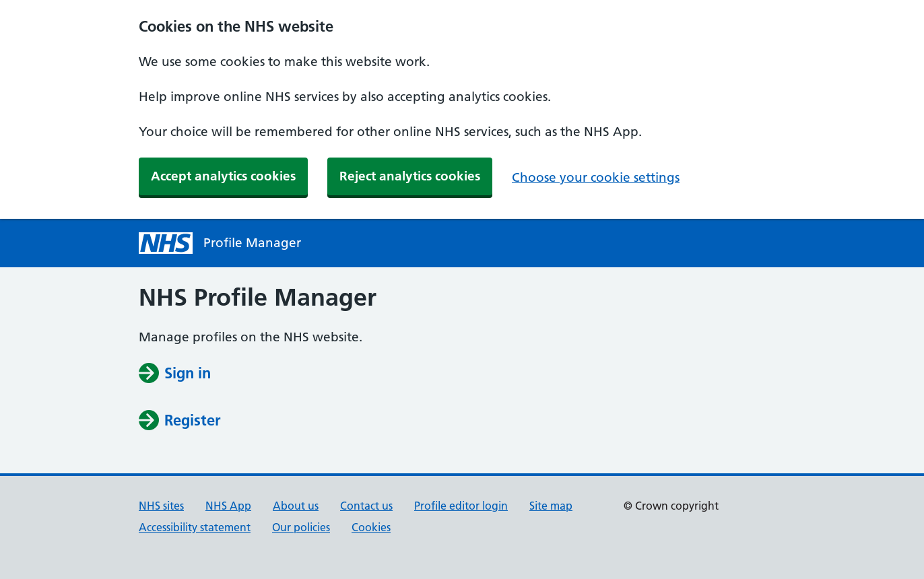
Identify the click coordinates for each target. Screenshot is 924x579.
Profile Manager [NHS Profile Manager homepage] (252, 243)
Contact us (366, 506)
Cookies (371, 527)
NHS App (228, 506)
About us (296, 506)
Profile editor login (461, 506)
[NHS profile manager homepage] (166, 243)
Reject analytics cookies (410, 176)
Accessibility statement (195, 527)
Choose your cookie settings (596, 177)
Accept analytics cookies (223, 176)
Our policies (301, 527)
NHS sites (161, 506)
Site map (551, 506)
